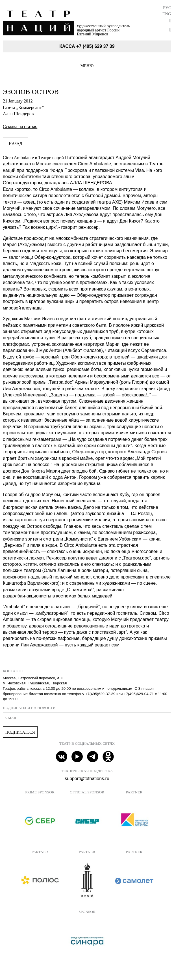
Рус (167, 8)
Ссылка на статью (20, 126)
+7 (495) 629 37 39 (95, 46)
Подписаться (20, 732)
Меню (87, 66)
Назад (16, 144)
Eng (167, 14)
